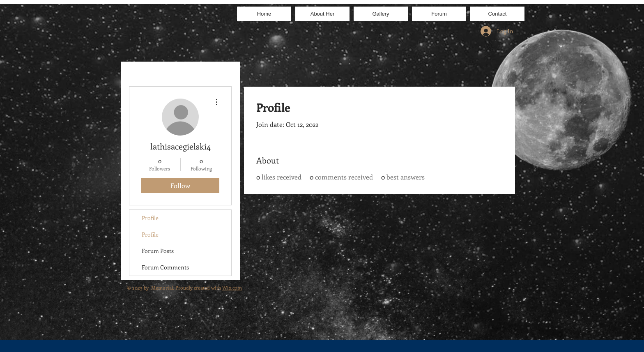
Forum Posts (158, 251)
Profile (150, 218)
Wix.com (232, 288)
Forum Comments (165, 267)
